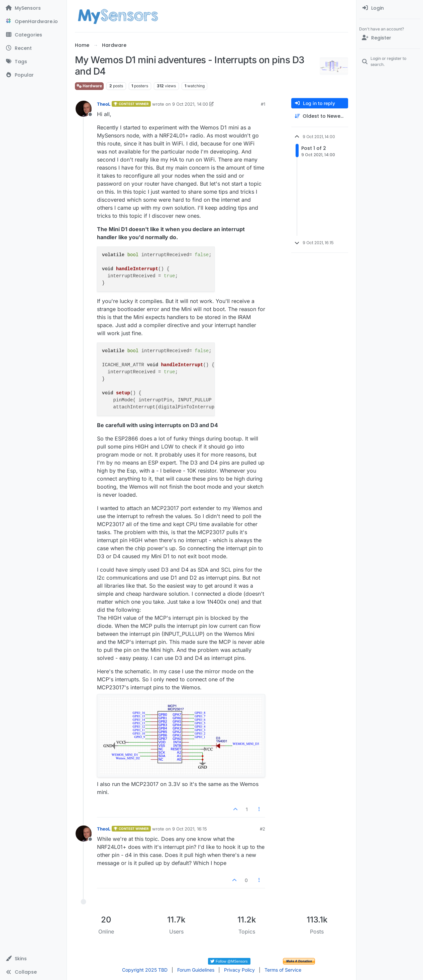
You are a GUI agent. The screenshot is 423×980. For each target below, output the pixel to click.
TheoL (104, 104)
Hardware (89, 86)
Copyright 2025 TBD (145, 970)
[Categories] (33, 35)
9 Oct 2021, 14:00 (190, 104)
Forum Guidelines (196, 970)
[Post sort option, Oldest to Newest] (320, 116)
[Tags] (33, 62)
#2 (262, 829)
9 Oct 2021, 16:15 (190, 829)
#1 (263, 104)
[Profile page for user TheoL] (84, 109)
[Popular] (33, 75)
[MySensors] (33, 8)
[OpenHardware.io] (33, 21)
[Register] (390, 38)
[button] (33, 959)
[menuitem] (390, 8)
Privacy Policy (239, 970)
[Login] (390, 8)
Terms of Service (283, 970)
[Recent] (33, 48)
